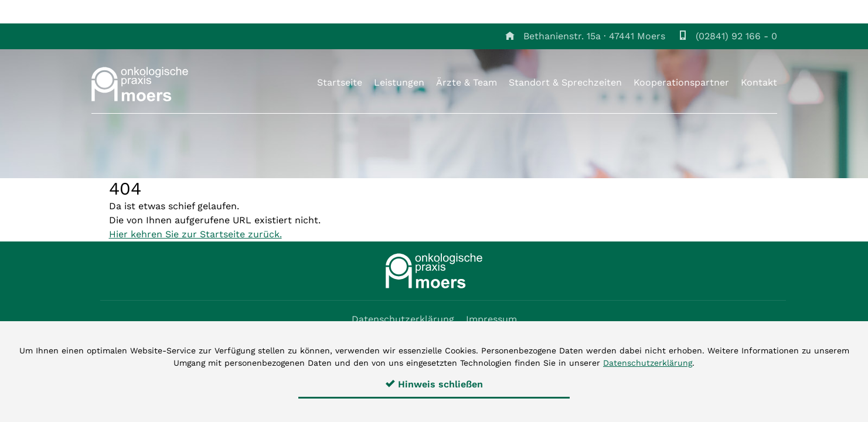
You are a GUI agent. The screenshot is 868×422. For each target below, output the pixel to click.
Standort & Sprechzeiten (565, 82)
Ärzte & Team (467, 82)
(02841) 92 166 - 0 (736, 36)
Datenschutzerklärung (403, 319)
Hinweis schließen (434, 384)
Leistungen (399, 82)
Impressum (491, 319)
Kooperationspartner (681, 82)
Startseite (340, 82)
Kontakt (759, 82)
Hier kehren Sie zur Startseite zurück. (195, 234)
